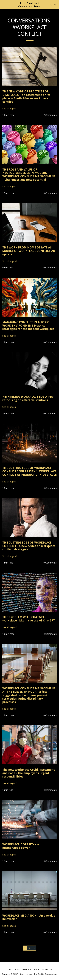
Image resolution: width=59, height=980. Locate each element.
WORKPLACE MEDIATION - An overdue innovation (29, 917)
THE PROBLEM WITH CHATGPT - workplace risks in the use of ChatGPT (29, 619)
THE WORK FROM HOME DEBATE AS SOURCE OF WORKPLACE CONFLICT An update (29, 251)
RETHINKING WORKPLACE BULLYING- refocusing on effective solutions (28, 398)
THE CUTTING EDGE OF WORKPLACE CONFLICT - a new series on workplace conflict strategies (29, 546)
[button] (3, 4)
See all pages (10, 109)
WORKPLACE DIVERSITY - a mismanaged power (21, 846)
